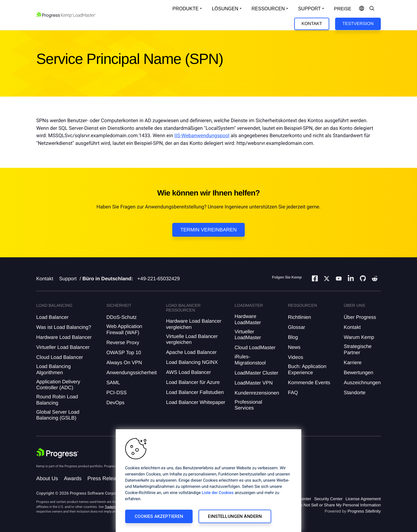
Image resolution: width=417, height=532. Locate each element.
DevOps (115, 403)
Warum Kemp (359, 337)
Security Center (328, 499)
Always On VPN (124, 363)
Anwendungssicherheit (131, 373)
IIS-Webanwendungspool (202, 136)
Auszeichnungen (362, 383)
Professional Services (248, 405)
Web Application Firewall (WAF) (124, 329)
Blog (293, 337)
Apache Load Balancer (191, 352)
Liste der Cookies (218, 493)
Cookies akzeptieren (159, 516)
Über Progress (360, 317)
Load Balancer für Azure (193, 382)
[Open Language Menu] (362, 9)
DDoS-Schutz (121, 317)
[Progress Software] (57, 453)
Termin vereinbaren (208, 230)
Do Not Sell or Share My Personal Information (339, 505)
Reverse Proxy (123, 343)
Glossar (297, 327)
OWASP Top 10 (124, 353)
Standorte (355, 393)
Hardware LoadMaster (248, 319)
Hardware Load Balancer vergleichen (194, 324)
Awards (73, 478)
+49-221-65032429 (158, 279)
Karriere (353, 363)
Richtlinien (299, 317)
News (294, 347)
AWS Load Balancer (188, 372)
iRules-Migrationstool (250, 360)
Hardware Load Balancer (64, 337)
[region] (208, 481)
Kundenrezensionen (257, 393)
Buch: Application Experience (307, 369)
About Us (47, 478)
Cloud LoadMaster (255, 348)
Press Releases (106, 478)
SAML (113, 383)
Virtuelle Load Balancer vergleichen (192, 339)
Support (68, 279)
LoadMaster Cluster (256, 373)
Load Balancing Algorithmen (53, 369)
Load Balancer (52, 317)
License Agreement (363, 499)
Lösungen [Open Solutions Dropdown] (225, 9)
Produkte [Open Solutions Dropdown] (186, 9)
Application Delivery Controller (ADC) (58, 385)
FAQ (293, 393)
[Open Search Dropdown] (372, 9)
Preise (343, 9)
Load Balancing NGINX (192, 362)
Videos (296, 357)
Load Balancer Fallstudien (195, 392)
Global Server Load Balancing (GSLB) (58, 415)
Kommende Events (309, 383)
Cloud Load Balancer (60, 357)
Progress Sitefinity (364, 511)
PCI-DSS (116, 393)
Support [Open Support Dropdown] (309, 9)
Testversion (358, 24)
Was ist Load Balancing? (64, 327)
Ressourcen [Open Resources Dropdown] (268, 9)
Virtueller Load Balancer (63, 347)
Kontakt (312, 24)
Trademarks (113, 507)
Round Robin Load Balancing (57, 400)
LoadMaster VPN (253, 383)
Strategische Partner (358, 349)
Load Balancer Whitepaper (196, 402)
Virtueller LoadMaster (248, 335)
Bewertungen (358, 373)
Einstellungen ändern (235, 516)
